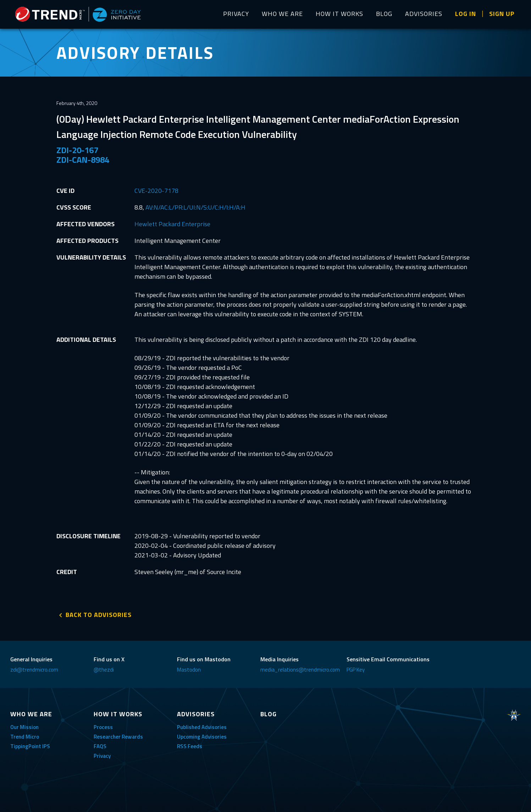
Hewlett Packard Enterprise (172, 224)
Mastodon (189, 670)
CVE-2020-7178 (156, 191)
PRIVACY (236, 14)
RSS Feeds (190, 746)
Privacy (102, 756)
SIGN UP (502, 14)
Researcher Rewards (118, 737)
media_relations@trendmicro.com (300, 670)
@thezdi (104, 670)
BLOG (384, 14)
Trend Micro (25, 737)
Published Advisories (202, 727)
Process (103, 727)
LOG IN (466, 14)
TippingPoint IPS (30, 746)
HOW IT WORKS (339, 14)
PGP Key (356, 670)
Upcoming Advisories (202, 737)
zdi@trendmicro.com (34, 670)
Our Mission (24, 727)
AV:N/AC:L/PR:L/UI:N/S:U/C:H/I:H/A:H (195, 207)
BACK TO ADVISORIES (99, 615)
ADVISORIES (424, 14)
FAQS (100, 746)
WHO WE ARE (282, 14)
